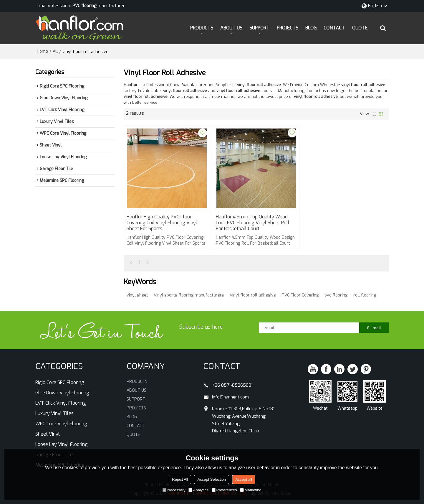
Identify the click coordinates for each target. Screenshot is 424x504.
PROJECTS (288, 28)
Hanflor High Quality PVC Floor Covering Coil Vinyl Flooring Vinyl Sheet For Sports (162, 223)
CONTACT (334, 28)
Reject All (180, 479)
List (374, 114)
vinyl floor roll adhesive (253, 295)
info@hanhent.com (230, 397)
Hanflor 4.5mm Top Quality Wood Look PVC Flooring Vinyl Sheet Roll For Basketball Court (253, 223)
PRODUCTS (202, 28)
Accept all (244, 479)
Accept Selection (212, 479)
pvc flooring (336, 295)
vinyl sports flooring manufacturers (189, 295)
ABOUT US (231, 28)
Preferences (224, 490)
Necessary (174, 490)
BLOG (311, 28)
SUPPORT (259, 28)
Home (42, 51)
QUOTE (360, 28)
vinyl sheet (137, 295)
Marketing (251, 490)
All (55, 51)
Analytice (199, 490)
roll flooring (365, 295)
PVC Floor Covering (300, 295)
